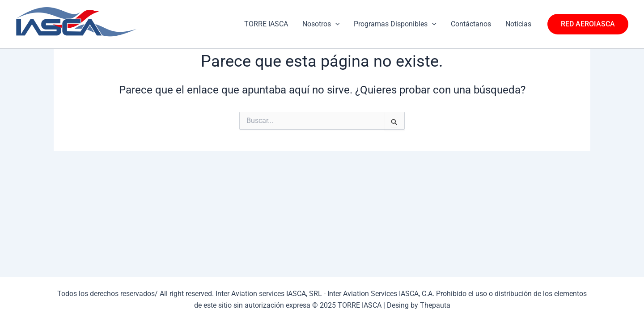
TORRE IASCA (266, 24)
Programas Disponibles (395, 24)
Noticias (518, 24)
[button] (588, 24)
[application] (335, 24)
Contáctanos (471, 24)
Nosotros (321, 24)
